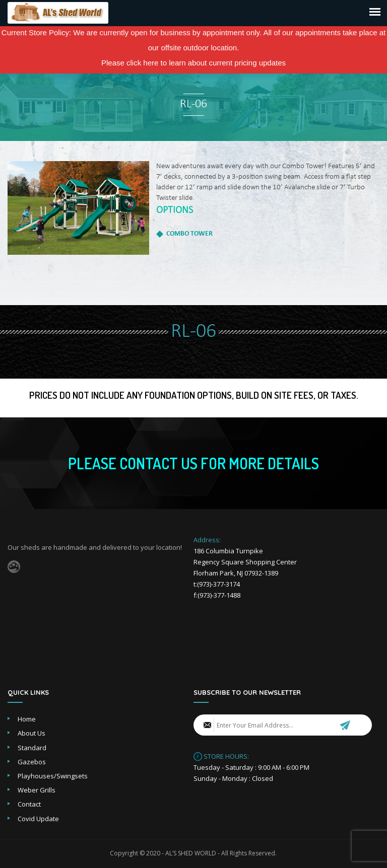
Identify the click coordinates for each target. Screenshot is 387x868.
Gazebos (32, 762)
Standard (32, 748)
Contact (29, 804)
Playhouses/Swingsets (53, 776)
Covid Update (38, 819)
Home (27, 719)
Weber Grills (37, 790)
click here (142, 63)
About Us (31, 733)
